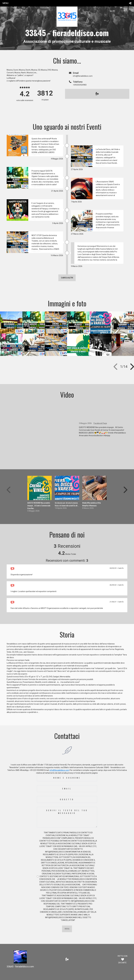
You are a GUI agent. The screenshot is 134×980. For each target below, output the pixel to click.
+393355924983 (80, 85)
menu (6, 3)
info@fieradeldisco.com (59, 770)
